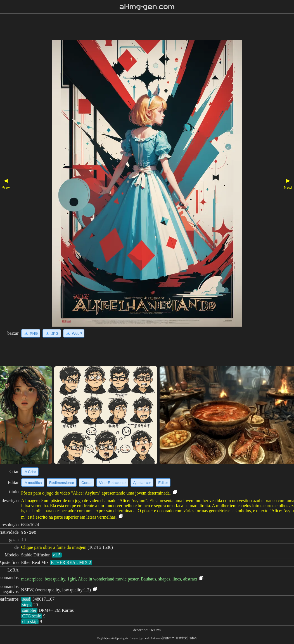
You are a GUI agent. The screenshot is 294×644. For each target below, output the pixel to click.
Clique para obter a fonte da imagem (54, 547)
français (134, 638)
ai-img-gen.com (147, 7)
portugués (123, 638)
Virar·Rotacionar (112, 483)
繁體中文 (181, 638)
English (102, 638)
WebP (74, 333)
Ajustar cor (142, 483)
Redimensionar (62, 483)
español (112, 638)
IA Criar (30, 472)
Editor (163, 483)
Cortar (86, 483)
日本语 (193, 638)
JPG (52, 333)
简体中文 (169, 638)
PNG (31, 333)
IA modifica (33, 483)
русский (145, 638)
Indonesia (156, 638)
